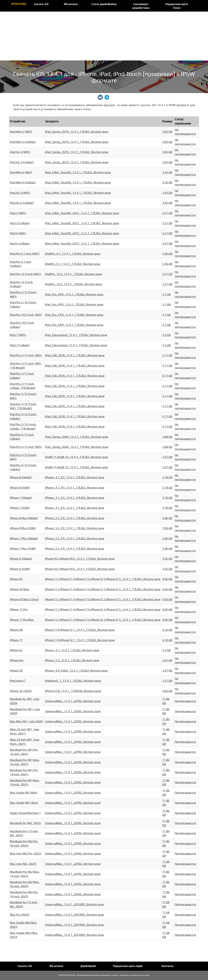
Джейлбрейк (88, 966)
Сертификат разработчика (141, 6)
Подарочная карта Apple (128, 966)
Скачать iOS (41, 4)
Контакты (167, 966)
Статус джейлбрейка (104, 4)
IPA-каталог (71, 4)
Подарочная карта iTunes (177, 6)
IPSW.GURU (19, 4)
